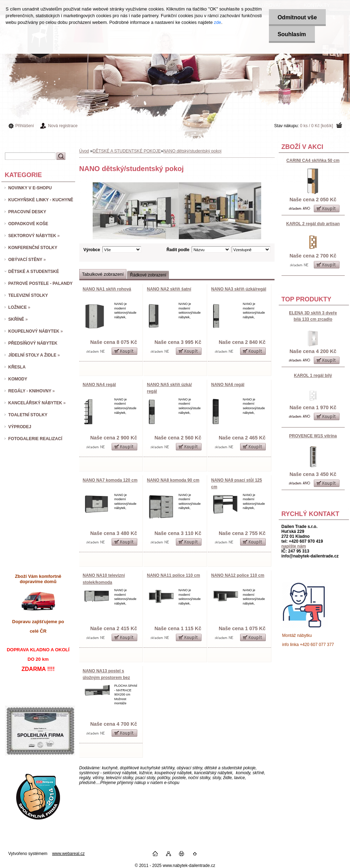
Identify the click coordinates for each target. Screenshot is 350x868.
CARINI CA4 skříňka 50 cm (313, 161)
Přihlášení (25, 126)
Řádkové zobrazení (148, 275)
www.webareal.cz (68, 854)
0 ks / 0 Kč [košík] (316, 126)
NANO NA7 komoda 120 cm (110, 480)
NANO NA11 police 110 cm (174, 575)
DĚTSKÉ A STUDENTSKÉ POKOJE (127, 151)
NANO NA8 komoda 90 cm (173, 480)
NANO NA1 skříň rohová (107, 289)
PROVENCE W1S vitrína (313, 436)
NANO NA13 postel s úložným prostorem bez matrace (107, 678)
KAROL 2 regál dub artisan (313, 224)
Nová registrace (63, 126)
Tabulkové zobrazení (103, 274)
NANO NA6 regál (228, 385)
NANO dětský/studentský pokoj (192, 151)
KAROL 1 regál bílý (313, 376)
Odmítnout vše (297, 17)
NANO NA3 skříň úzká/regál (239, 289)
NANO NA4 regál (100, 385)
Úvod (84, 151)
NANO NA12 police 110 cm (238, 575)
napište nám (294, 546)
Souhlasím (292, 34)
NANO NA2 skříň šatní (169, 289)
